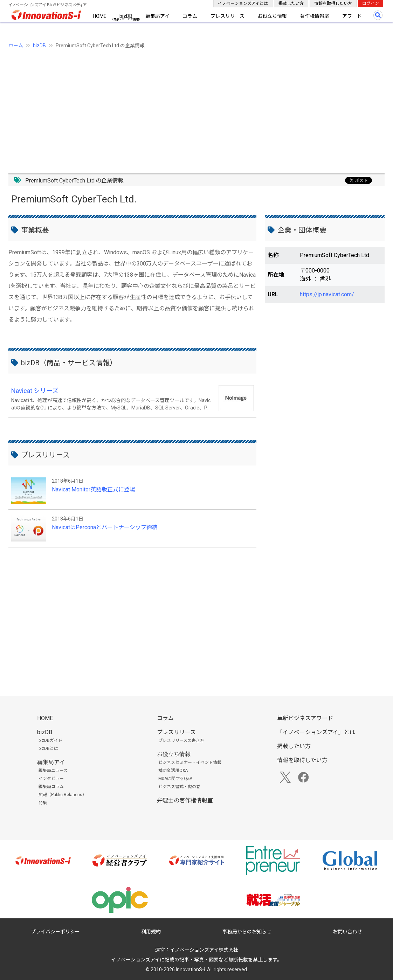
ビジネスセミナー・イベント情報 (190, 762)
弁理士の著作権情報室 (185, 800)
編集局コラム (51, 787)
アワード (352, 16)
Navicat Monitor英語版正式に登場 (94, 489)
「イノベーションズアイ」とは (316, 732)
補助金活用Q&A (173, 771)
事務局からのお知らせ (247, 932)
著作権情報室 (315, 16)
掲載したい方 (291, 4)
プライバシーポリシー (55, 932)
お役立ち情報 (272, 16)
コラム (190, 16)
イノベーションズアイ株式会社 (204, 950)
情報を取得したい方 (333, 4)
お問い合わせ (347, 932)
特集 (43, 803)
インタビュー (51, 779)
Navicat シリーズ (35, 391)
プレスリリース (227, 16)
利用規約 (151, 932)
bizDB (126, 16)
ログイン (371, 4)
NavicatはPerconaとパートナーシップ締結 (105, 527)
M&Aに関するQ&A (175, 779)
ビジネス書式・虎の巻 (179, 787)
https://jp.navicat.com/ (327, 294)
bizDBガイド (50, 740)
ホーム (16, 46)
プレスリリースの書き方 (181, 740)
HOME (100, 16)
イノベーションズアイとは (243, 4)
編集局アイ (157, 16)
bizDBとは (48, 748)
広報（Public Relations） (63, 795)
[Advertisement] (196, 107)
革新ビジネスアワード (305, 718)
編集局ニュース (53, 771)
